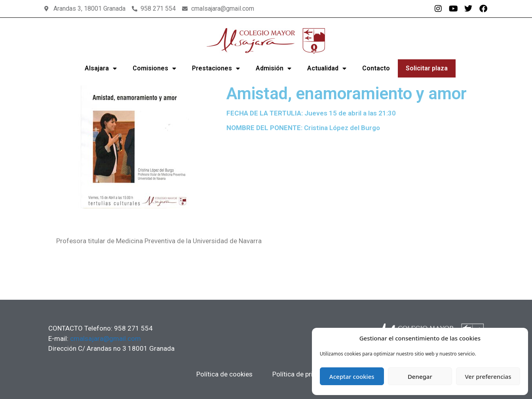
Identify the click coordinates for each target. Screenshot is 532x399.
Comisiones (154, 68)
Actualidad (327, 68)
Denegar (420, 376)
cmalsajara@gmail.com (105, 338)
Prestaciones (216, 68)
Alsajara (101, 68)
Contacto (376, 68)
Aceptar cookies (352, 376)
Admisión (274, 68)
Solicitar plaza (427, 68)
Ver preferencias (488, 376)
